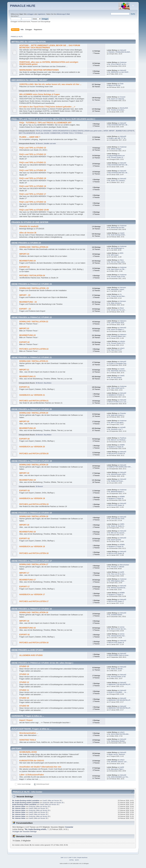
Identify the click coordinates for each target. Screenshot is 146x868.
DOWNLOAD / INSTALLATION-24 (34, 247)
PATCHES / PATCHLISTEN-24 (32, 276)
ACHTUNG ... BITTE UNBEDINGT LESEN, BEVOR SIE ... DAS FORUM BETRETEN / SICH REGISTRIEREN (50, 47)
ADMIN (122, 445)
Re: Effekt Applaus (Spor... (117, 581)
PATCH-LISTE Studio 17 (116, 601)
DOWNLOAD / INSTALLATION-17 (34, 564)
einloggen (31, 14)
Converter (69, 827)
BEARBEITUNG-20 (27, 428)
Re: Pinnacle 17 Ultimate (116, 567)
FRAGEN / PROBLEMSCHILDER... (120, 52)
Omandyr (123, 413)
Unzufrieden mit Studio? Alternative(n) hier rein (40, 767)
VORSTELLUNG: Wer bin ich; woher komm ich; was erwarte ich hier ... (50, 84)
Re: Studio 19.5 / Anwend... (117, 180)
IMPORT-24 (24, 254)
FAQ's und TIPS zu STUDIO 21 (33, 163)
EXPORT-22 (24, 342)
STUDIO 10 (24, 698)
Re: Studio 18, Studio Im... (117, 526)
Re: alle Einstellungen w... (117, 248)
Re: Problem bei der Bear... (117, 296)
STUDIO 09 (24, 706)
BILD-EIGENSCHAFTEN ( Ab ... (119, 125)
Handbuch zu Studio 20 (116, 447)
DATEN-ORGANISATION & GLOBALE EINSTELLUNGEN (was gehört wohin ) (78, 131)
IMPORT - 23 (25, 295)
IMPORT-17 (24, 573)
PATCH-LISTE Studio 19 (116, 505)
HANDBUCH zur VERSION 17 (32, 594)
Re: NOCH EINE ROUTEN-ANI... (119, 734)
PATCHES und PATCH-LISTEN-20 (34, 454)
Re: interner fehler (19, 806)
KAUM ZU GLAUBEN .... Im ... (118, 692)
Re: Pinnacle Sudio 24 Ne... (117, 277)
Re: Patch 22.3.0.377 (115, 350)
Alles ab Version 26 (28, 233)
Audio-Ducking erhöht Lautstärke (24, 804)
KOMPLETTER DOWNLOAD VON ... (120, 467)
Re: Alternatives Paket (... (117, 769)
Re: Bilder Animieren (115, 303)
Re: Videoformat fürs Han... (117, 636)
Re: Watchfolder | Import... (117, 289)
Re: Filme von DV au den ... (117, 574)
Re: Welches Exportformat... (117, 588)
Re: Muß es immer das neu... (118, 629)
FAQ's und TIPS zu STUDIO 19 (33, 178)
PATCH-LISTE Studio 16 (116, 643)
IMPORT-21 (24, 370)
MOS (122, 253)
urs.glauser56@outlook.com (116, 156)
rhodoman (123, 62)
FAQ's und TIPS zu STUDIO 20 (33, 170)
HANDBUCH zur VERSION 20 (32, 447)
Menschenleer (125, 565)
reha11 (122, 348)
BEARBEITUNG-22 (27, 335)
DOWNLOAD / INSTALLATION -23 (34, 288)
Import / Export (26, 720)
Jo (121, 294)
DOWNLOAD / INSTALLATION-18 (34, 516)
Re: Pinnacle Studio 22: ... (117, 157)
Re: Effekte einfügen (115, 149)
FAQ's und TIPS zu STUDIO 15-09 (34, 210)
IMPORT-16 (24, 621)
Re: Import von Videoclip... (117, 99)
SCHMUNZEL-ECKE (28, 752)
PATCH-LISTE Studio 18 (116, 553)
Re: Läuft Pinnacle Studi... (117, 323)
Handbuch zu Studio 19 (116, 498)
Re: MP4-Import (113, 255)
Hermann (123, 288)
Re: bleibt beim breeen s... (117, 415)
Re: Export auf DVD (115, 540)
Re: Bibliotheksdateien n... (117, 492)
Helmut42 (123, 50)
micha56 (123, 427)
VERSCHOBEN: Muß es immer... (119, 655)
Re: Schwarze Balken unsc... (118, 336)
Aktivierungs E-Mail (63, 14)
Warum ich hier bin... (115, 85)
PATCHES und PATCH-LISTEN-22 (34, 349)
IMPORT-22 (24, 329)
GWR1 (122, 524)
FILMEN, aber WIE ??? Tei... (118, 138)
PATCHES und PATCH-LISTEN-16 (34, 643)
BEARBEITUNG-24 (27, 261)
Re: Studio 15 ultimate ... (116, 669)
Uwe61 (122, 233)
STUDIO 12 (24, 682)
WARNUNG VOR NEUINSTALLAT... (120, 684)
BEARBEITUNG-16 (27, 628)
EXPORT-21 (24, 387)
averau (122, 627)
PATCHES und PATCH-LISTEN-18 (34, 553)
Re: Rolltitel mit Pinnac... (116, 481)
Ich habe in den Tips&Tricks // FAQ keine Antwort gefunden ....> (47, 107)
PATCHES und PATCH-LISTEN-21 (34, 401)
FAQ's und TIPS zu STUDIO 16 (33, 202)
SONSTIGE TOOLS (28, 740)
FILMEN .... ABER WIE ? (30, 137)
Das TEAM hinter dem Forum (45, 91)
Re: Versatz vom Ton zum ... (117, 310)
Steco (122, 260)
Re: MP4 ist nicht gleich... (117, 422)
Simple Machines (82, 857)
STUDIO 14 (24, 674)
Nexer (122, 308)
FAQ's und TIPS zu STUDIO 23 (33, 148)
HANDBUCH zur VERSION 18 (32, 547)
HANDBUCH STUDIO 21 (116, 395)
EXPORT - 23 (25, 309)
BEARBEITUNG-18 (27, 532)
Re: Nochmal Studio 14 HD (117, 677)
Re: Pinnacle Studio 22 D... (117, 343)
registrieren (41, 14)
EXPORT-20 (24, 439)
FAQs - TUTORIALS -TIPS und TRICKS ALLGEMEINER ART (45, 123)
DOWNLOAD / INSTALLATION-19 (34, 465)
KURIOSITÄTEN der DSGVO (32, 761)
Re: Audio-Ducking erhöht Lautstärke (26, 801)
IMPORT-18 (24, 525)
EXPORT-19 (24, 491)
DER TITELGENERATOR (27, 133)
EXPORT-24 (24, 267)
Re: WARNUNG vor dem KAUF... (119, 72)
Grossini (123, 97)
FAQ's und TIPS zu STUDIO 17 (33, 194)
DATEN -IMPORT (109, 131)
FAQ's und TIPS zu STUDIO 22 (33, 154)
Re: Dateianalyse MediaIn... (117, 741)
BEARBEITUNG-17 (27, 580)
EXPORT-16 (24, 635)
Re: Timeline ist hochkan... (117, 110)
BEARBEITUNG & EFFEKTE (125, 131)
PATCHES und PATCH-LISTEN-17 (34, 601)
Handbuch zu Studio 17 (116, 595)
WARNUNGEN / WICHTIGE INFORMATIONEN (39, 70)
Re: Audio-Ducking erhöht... (117, 235)
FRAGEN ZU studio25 (29, 226)
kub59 (122, 572)
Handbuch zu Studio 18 (116, 546)
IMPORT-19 (24, 473)
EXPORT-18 (24, 539)
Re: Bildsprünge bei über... (117, 228)
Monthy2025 (124, 108)
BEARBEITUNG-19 (27, 480)
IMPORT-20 (24, 421)
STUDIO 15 (24, 666)
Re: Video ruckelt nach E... (117, 388)
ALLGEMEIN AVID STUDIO (31, 655)
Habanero (123, 321)
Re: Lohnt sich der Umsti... (117, 519)
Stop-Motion (48, 383)
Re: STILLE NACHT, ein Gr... (118, 64)
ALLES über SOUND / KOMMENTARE (48, 133)
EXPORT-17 (24, 587)
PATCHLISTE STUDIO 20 (117, 454)
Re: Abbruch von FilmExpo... (117, 440)
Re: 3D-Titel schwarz (115, 377)
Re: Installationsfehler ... (116, 615)
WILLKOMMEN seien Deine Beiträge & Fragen (40, 94)
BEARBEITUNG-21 (27, 376)
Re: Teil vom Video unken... (117, 262)
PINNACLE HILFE (23, 6)
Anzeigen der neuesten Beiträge (24, 832)
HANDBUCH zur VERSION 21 (32, 395)
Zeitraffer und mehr (50, 143)
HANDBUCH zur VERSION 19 (32, 498)
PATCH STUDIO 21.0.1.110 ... (118, 402)
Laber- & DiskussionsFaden (32, 775)
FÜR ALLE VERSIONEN (44, 131)
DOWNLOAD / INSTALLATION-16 (34, 613)
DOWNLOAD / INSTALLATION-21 (34, 361)
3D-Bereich (39, 143)
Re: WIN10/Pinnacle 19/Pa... (118, 474)
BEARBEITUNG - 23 (28, 302)
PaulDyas (123, 438)
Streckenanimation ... (29, 733)
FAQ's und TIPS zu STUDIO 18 (33, 186)
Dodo (122, 84)
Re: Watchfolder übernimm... (117, 371)
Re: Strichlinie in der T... (116, 429)
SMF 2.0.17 (64, 857)
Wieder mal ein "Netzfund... (117, 754)
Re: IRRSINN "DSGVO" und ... (118, 762)
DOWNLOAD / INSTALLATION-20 (34, 413)
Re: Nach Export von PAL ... (117, 269)
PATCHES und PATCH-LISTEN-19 (34, 504)
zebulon (123, 341)
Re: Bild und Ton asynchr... (117, 533)
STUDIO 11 (24, 690)
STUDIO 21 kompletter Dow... (118, 363)
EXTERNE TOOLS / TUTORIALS (72, 133)
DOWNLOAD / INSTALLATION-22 (34, 322)
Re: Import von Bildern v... (117, 330)
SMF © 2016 (73, 857)
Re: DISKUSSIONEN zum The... (119, 777)
